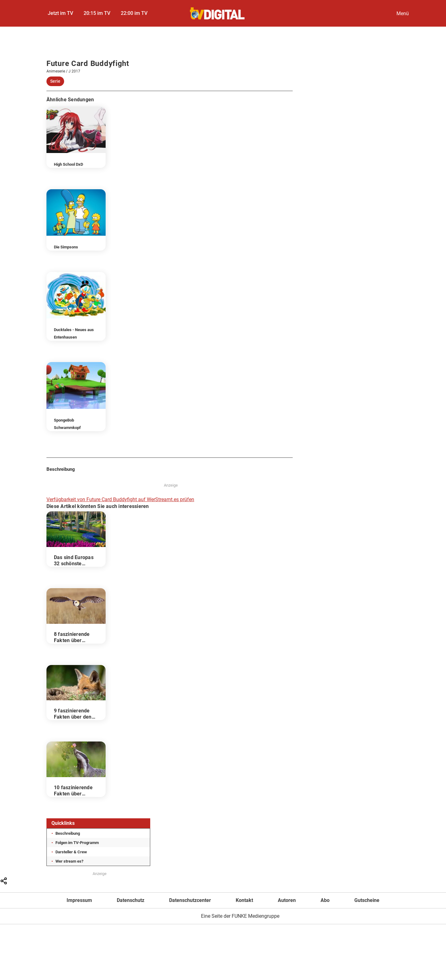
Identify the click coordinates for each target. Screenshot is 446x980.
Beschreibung (68, 833)
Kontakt (244, 900)
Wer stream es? (69, 861)
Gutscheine (367, 900)
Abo (325, 900)
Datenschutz (131, 900)
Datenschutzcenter (190, 900)
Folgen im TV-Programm (77, 843)
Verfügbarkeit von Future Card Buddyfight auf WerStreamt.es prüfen (120, 499)
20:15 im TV (97, 13)
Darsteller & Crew (71, 852)
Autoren (287, 900)
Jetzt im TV (60, 13)
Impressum (79, 900)
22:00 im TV (134, 13)
